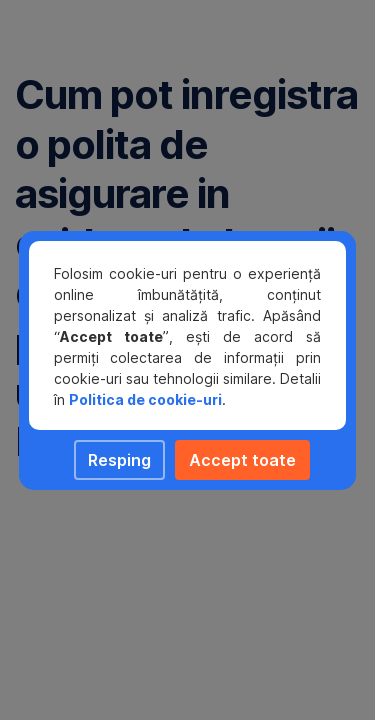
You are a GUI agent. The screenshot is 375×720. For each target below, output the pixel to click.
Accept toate (242, 460)
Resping (119, 460)
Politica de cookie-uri (145, 399)
